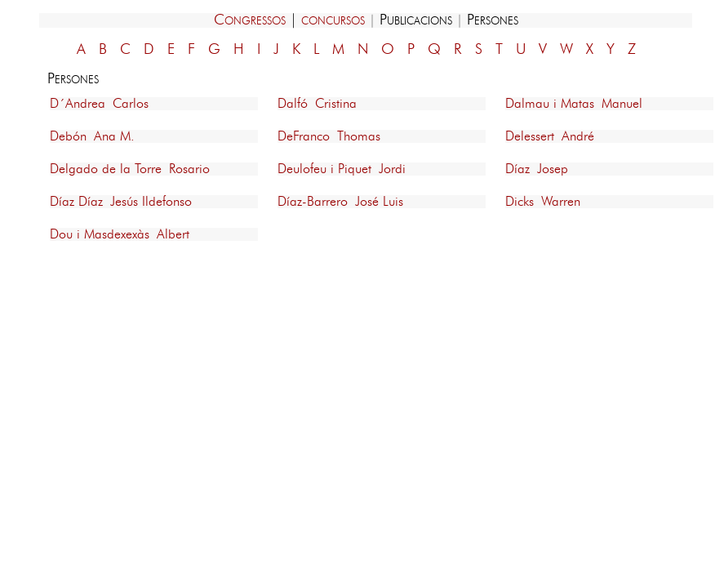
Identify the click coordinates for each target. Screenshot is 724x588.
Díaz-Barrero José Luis (340, 202)
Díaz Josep (537, 169)
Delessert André (550, 136)
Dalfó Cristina (317, 104)
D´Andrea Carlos (99, 104)
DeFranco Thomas (329, 136)
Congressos (250, 20)
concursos (333, 20)
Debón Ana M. (92, 136)
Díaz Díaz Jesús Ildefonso (121, 202)
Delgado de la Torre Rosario (130, 169)
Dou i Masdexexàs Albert (120, 234)
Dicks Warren (543, 202)
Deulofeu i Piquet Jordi (342, 169)
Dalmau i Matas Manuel (574, 104)
